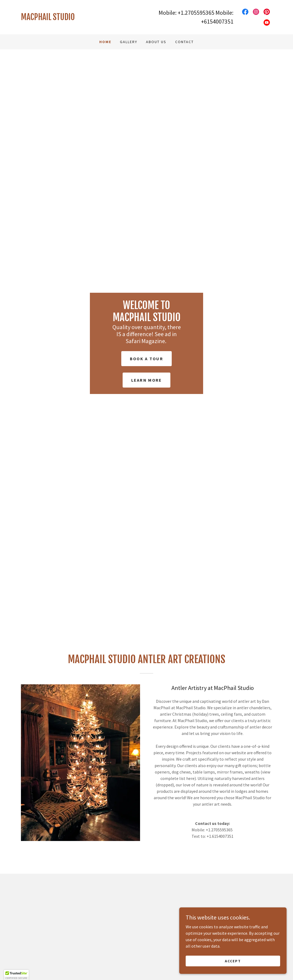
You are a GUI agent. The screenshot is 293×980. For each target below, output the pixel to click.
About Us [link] (156, 42)
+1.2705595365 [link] (196, 13)
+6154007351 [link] (217, 21)
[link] (84, 18)
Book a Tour (146, 359)
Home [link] (105, 42)
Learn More (147, 380)
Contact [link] (184, 42)
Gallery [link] (129, 42)
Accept (233, 961)
